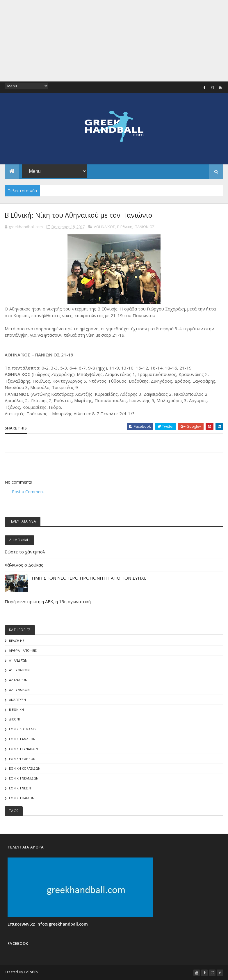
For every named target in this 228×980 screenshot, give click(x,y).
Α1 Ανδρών (18, 660)
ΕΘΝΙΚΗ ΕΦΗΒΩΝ (22, 759)
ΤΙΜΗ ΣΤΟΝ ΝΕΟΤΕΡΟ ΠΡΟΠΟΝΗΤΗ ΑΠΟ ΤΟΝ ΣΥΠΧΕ (89, 578)
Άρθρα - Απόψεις (23, 650)
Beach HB (17, 641)
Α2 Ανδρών (18, 680)
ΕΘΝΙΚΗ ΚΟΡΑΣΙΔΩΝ (25, 768)
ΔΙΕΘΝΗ (15, 719)
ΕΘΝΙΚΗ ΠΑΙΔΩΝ (22, 798)
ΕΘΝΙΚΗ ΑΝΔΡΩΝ (22, 739)
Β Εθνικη (125, 227)
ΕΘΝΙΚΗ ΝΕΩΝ (20, 788)
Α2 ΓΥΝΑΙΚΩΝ (19, 690)
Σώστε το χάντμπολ (25, 552)
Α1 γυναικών (19, 670)
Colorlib (31, 972)
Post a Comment (28, 492)
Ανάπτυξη (17, 700)
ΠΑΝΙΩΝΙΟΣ (145, 227)
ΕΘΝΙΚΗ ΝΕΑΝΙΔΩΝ (24, 778)
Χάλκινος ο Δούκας (24, 565)
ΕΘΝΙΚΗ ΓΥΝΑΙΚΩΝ (23, 749)
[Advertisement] (114, 41)
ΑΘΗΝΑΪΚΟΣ (104, 227)
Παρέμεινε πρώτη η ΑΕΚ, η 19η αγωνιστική (48, 601)
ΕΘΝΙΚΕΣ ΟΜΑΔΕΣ (23, 729)
